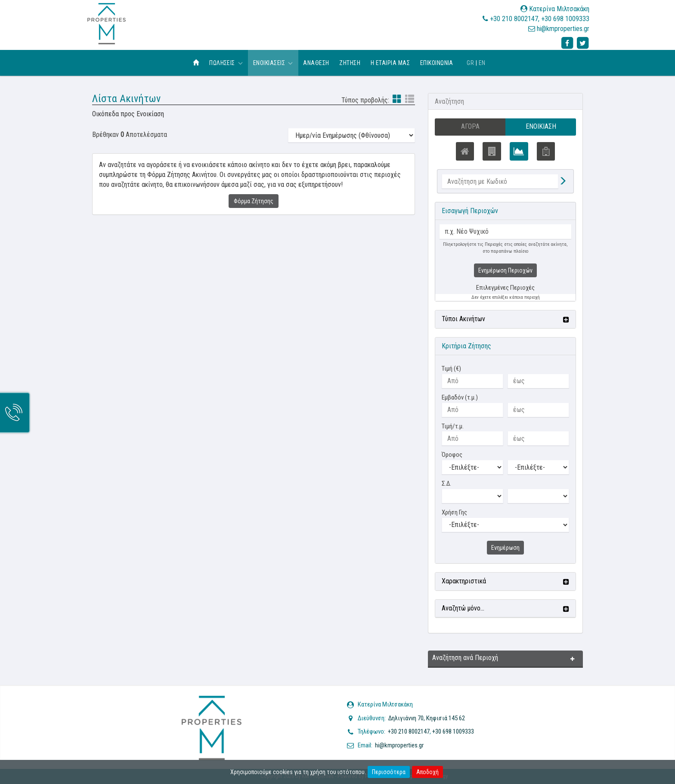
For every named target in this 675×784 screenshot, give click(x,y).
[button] (505, 319)
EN (482, 63)
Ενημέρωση (505, 548)
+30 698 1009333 (565, 19)
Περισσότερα (389, 772)
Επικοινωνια (437, 63)
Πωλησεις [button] (226, 63)
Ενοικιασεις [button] (273, 63)
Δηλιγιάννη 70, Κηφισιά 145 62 (427, 718)
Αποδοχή (427, 772)
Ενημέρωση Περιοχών (505, 271)
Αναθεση (316, 63)
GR (470, 63)
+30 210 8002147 (514, 19)
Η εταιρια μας (390, 63)
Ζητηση (350, 63)
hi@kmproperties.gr (563, 29)
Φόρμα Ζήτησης (254, 201)
